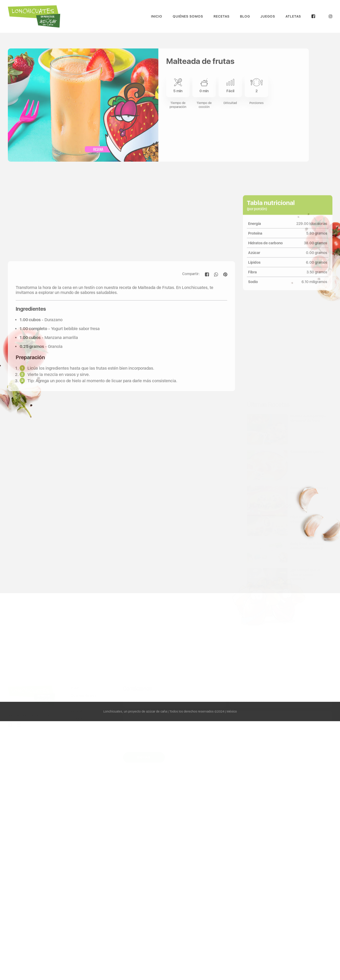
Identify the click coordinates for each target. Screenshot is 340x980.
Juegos (268, 16)
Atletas (293, 16)
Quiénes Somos (188, 16)
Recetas (222, 16)
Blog (245, 16)
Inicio (157, 16)
